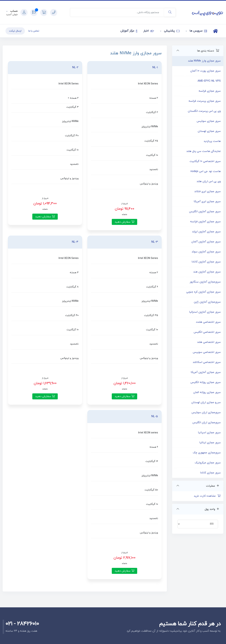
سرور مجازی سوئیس (209, 121)
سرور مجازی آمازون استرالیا (205, 312)
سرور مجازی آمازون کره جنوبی (203, 292)
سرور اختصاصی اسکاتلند (207, 362)
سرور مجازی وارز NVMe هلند (204, 61)
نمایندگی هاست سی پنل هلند (203, 151)
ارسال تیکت (15, 31)
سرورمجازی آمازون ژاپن (207, 302)
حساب (14, 11)
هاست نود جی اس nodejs (206, 171)
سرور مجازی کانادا (210, 473)
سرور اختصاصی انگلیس (207, 332)
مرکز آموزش (129, 31)
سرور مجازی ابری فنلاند (207, 191)
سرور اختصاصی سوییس (207, 352)
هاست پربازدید (212, 141)
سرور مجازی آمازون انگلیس (205, 212)
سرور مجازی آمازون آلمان (206, 242)
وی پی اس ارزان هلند (209, 181)
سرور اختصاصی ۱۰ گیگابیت (205, 161)
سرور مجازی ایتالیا (210, 443)
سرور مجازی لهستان (209, 131)
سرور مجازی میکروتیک (208, 463)
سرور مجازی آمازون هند (207, 272)
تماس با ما (34, 31)
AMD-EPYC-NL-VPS (209, 81)
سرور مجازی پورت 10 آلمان (206, 71)
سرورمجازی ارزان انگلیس (207, 423)
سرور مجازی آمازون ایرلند (206, 232)
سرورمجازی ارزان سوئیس (206, 413)
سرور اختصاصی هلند (209, 342)
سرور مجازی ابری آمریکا (207, 202)
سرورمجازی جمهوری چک (207, 453)
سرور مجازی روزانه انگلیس (206, 382)
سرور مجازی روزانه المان (207, 392)
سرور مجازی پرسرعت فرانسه (205, 101)
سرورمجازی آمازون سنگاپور (205, 282)
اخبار (149, 31)
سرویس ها (198, 31)
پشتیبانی (171, 31)
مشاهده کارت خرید (207, 496)
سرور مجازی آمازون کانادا (206, 262)
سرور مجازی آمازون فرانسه (205, 222)
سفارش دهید (124, 222)
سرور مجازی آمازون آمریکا (206, 372)
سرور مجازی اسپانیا (209, 433)
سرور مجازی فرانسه (210, 91)
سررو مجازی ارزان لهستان (206, 402)
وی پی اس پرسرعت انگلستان (204, 111)
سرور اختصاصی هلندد (208, 322)
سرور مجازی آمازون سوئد (206, 252)
